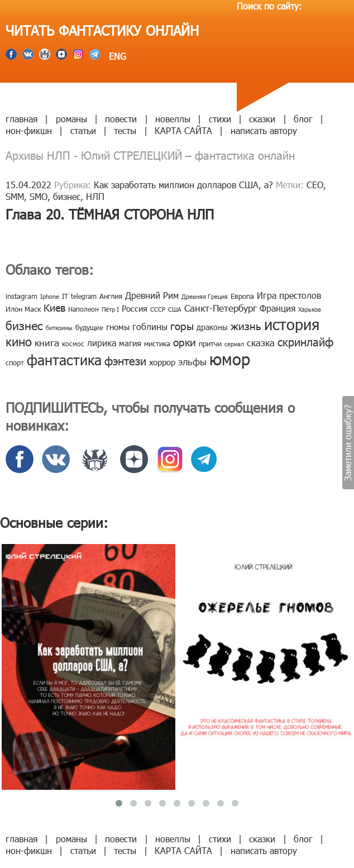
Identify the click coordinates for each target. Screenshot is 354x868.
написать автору (264, 130)
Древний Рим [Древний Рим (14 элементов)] (152, 295)
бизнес (67, 196)
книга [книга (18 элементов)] (47, 342)
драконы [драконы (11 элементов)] (212, 327)
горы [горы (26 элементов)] (182, 325)
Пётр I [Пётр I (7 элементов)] (110, 309)
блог (303, 119)
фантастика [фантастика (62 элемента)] (64, 360)
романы (71, 119)
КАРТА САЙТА (183, 130)
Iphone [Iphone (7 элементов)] (50, 296)
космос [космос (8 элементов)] (73, 344)
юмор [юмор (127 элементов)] (230, 359)
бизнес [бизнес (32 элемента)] (24, 325)
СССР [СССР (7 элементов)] (158, 309)
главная (21, 119)
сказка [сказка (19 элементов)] (261, 342)
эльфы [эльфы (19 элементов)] (192, 361)
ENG (116, 56)
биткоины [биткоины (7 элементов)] (59, 328)
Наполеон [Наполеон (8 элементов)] (83, 309)
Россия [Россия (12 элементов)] (135, 308)
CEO (315, 185)
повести (121, 119)
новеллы (173, 119)
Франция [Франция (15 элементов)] (278, 308)
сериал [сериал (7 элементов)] (234, 344)
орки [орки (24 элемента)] (185, 342)
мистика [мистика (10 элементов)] (157, 344)
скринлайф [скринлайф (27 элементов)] (305, 341)
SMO (39, 196)
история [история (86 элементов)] (292, 324)
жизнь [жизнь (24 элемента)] (246, 325)
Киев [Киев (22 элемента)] (54, 307)
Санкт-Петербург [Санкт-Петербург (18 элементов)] (221, 308)
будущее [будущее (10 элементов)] (89, 327)
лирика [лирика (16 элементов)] (102, 343)
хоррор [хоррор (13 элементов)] (162, 362)
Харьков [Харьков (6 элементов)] (310, 309)
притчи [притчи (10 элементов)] (210, 344)
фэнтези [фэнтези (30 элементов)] (125, 360)
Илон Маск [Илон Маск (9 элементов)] (23, 309)
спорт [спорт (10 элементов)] (15, 363)
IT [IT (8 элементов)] (65, 296)
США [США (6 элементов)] (175, 309)
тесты (125, 130)
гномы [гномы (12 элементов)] (118, 327)
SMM (15, 196)
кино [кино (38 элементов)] (19, 341)
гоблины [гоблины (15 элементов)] (150, 326)
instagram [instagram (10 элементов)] (21, 296)
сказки (262, 119)
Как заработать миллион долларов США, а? (183, 185)
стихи (220, 119)
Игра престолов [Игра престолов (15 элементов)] (289, 295)
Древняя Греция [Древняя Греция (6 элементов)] (205, 296)
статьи (83, 130)
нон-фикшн (29, 130)
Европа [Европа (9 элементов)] (242, 296)
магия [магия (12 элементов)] (130, 343)
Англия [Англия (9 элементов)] (111, 296)
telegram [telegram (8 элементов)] (84, 296)
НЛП (95, 196)
